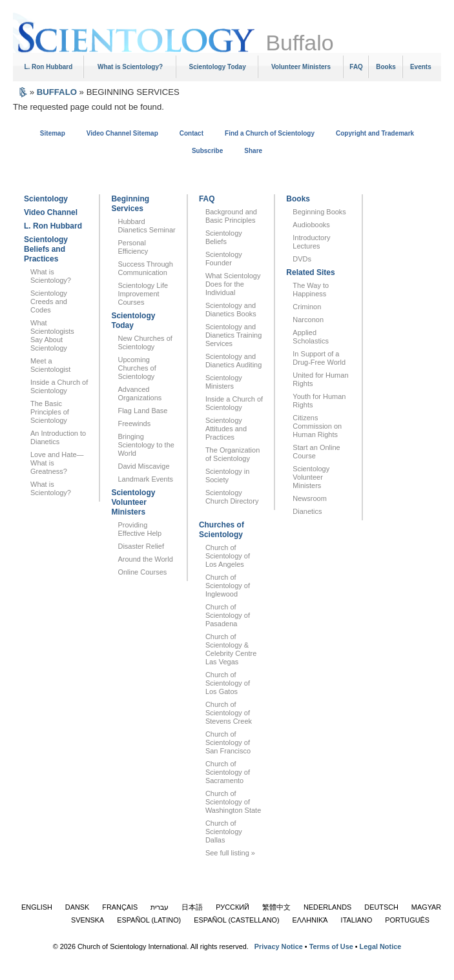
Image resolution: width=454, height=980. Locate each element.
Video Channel (51, 212)
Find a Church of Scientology (270, 133)
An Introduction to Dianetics (58, 437)
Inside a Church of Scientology (59, 386)
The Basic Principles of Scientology (50, 412)
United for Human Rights (320, 379)
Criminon (307, 307)
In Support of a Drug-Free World (319, 358)
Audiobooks (311, 225)
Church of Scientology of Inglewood (228, 586)
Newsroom (310, 498)
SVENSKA (88, 920)
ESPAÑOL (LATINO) (149, 920)
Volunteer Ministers (301, 67)
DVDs (302, 259)
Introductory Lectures (311, 242)
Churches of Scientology (222, 530)
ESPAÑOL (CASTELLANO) (236, 920)
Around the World (145, 559)
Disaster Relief (141, 546)
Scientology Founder (224, 259)
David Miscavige (143, 466)
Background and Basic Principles (231, 216)
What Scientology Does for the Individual (233, 284)
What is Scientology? (130, 67)
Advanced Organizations (139, 393)
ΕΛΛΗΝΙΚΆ (310, 920)
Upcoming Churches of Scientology (137, 368)
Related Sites (310, 272)
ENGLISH (37, 907)
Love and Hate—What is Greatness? (57, 463)
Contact (191, 133)
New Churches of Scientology (145, 342)
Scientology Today (218, 67)
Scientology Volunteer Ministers (133, 502)
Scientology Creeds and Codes (49, 301)
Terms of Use (331, 946)
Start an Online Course (316, 452)
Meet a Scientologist (50, 365)
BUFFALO (57, 92)
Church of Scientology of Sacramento (228, 772)
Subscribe (207, 151)
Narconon (308, 320)
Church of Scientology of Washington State (233, 802)
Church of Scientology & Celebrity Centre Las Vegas (231, 649)
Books (386, 67)
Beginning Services (130, 204)
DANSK (77, 907)
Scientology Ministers (224, 382)
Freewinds (134, 424)
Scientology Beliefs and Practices (46, 249)
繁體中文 (276, 907)
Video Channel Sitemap (122, 133)
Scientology (46, 199)
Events (421, 67)
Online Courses (142, 572)
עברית (160, 907)
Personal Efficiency (133, 247)
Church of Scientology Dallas (224, 832)
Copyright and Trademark (375, 133)
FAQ (356, 67)
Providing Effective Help (139, 529)
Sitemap (53, 133)
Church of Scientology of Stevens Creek (229, 713)
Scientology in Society (228, 475)
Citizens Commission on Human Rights (317, 426)
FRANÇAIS (120, 907)
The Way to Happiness (311, 290)
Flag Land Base (142, 411)
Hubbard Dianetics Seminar (146, 226)
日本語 (192, 907)
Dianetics (307, 511)
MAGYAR (426, 907)
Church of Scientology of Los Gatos (228, 683)
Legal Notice (381, 946)
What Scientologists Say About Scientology (52, 335)
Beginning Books (319, 212)
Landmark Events (145, 479)
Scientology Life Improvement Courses (143, 294)
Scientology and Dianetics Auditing (233, 361)
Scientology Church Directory (232, 497)
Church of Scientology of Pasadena (228, 615)
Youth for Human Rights (319, 401)
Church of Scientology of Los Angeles (228, 556)
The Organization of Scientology (232, 454)
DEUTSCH (381, 907)
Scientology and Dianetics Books (231, 310)
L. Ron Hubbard (48, 67)
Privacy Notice (279, 946)
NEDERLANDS (327, 907)
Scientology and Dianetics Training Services (233, 335)
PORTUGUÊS (407, 920)
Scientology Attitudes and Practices (226, 429)
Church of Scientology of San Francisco (228, 742)
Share (253, 151)
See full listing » (230, 853)
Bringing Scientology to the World (146, 445)
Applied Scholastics (311, 337)
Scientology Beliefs (224, 237)
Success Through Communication (145, 268)
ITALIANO (357, 920)
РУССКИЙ (232, 907)
